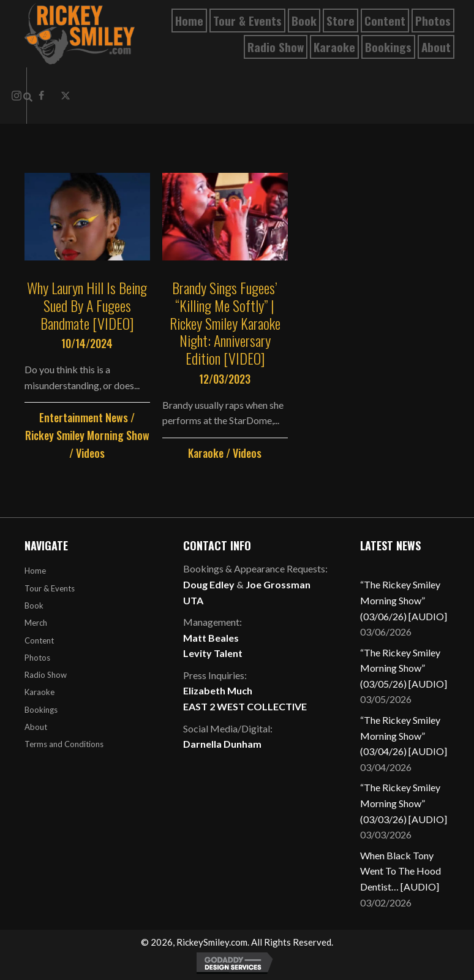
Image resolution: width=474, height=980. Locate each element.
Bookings (41, 710)
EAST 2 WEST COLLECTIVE (245, 706)
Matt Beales (211, 638)
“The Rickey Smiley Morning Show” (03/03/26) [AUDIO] (404, 803)
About (36, 727)
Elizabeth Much (218, 690)
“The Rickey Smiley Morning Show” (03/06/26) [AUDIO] (404, 600)
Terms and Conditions (64, 744)
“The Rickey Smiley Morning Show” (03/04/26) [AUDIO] (404, 735)
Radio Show (46, 675)
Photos (37, 658)
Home (35, 571)
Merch (36, 623)
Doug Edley (209, 584)
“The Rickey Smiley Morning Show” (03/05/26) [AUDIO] (404, 668)
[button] (66, 96)
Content (39, 640)
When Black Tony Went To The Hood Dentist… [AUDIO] (401, 871)
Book (34, 606)
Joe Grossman (278, 584)
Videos (90, 453)
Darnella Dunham (222, 744)
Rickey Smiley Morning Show (87, 435)
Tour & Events (50, 588)
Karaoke (206, 453)
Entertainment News (84, 417)
